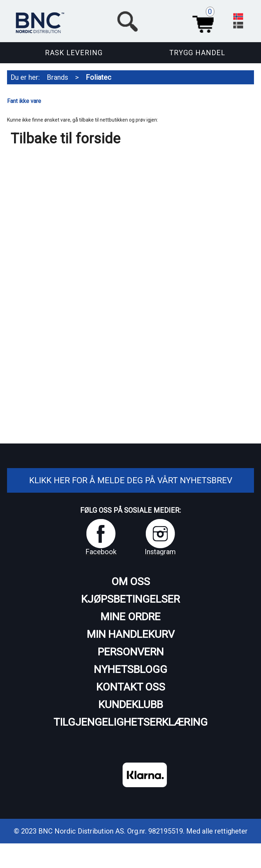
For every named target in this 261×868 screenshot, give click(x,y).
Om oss (131, 581)
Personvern (131, 652)
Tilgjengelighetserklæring (130, 722)
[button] (166, 20)
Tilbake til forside (65, 139)
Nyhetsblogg (130, 669)
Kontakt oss (131, 687)
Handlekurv (205, 20)
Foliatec (99, 77)
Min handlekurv (131, 634)
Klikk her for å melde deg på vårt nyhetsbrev (131, 480)
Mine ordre (130, 617)
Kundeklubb (131, 704)
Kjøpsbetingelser (130, 599)
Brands (57, 77)
